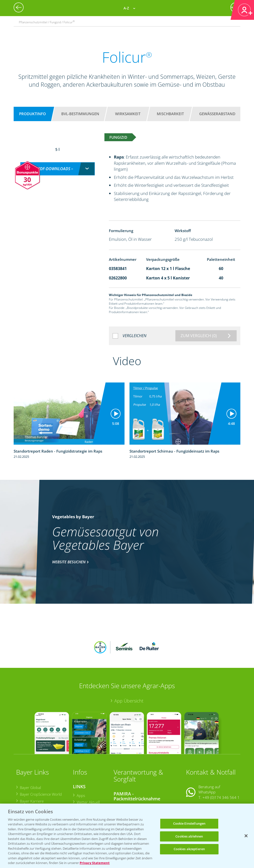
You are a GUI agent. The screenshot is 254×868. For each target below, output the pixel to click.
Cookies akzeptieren (189, 849)
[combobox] (58, 164)
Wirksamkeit (128, 114)
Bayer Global (30, 755)
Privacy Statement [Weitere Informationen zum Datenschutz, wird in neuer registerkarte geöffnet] (95, 863)
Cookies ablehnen (189, 836)
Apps (81, 763)
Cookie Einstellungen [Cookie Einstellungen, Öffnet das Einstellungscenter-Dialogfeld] (189, 823)
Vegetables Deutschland (40, 795)
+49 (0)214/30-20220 (221, 798)
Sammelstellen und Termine (140, 774)
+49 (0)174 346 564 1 (221, 765)
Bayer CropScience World (41, 762)
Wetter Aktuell (88, 770)
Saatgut (83, 798)
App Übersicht (129, 668)
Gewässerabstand (217, 114)
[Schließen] (246, 836)
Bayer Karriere (32, 768)
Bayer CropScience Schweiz (42, 782)
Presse (25, 789)
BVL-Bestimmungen (80, 114)
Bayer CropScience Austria (41, 775)
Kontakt (201, 777)
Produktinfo (32, 114)
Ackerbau (84, 792)
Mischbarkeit (170, 114)
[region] (127, 836)
